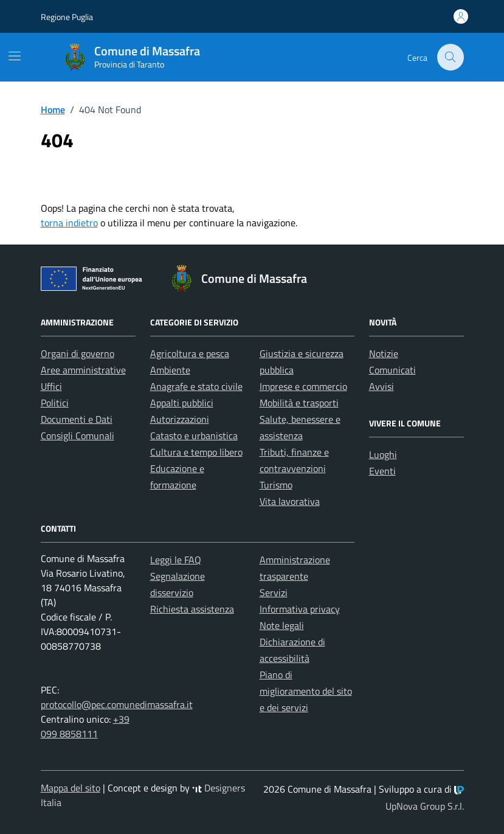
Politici (55, 403)
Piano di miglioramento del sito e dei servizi (306, 691)
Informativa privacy (300, 609)
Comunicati (392, 370)
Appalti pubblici (182, 403)
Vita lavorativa (290, 501)
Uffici (51, 386)
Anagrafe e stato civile (196, 386)
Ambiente (170, 370)
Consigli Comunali (78, 436)
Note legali (282, 625)
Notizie (384, 353)
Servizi (274, 592)
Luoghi (383, 454)
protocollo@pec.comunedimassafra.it (117, 704)
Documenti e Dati (77, 419)
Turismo (276, 485)
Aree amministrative (83, 370)
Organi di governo (78, 353)
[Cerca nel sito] (451, 57)
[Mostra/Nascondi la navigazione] (15, 56)
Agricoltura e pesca (190, 353)
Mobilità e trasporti (299, 403)
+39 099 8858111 (85, 726)
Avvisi (381, 386)
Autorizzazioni (180, 419)
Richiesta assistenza (192, 609)
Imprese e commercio (303, 386)
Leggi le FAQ (176, 560)
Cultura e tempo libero (196, 452)
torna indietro (69, 223)
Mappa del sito (71, 788)
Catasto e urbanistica (194, 436)
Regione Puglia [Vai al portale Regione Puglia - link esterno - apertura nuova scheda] (67, 17)
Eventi (382, 471)
